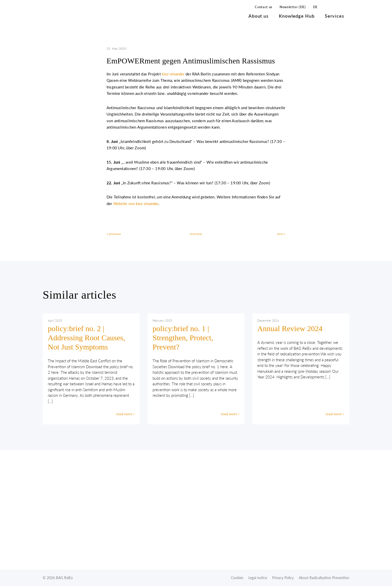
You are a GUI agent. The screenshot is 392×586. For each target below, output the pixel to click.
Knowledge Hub (297, 16)
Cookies (237, 578)
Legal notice (258, 578)
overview (196, 234)
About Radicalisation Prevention (324, 578)
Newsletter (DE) (293, 7)
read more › (125, 414)
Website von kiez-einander (136, 204)
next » (281, 234)
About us (258, 16)
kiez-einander (173, 74)
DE (315, 7)
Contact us (264, 7)
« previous (114, 234)
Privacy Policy (283, 578)
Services (335, 16)
